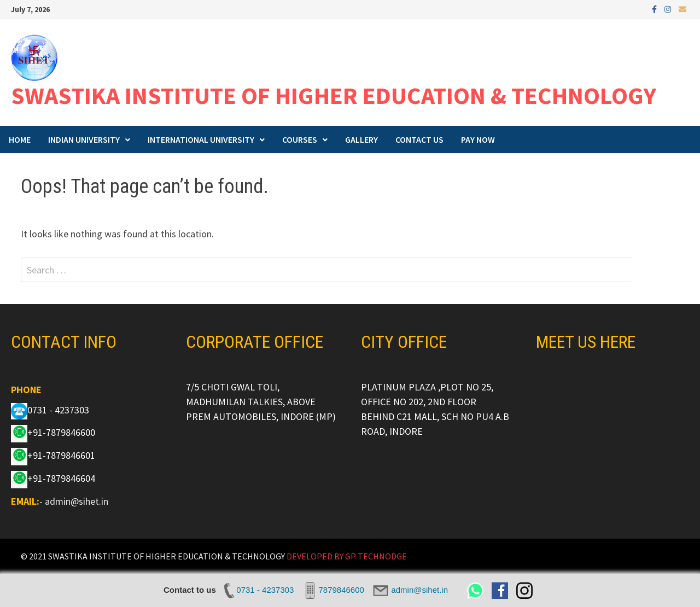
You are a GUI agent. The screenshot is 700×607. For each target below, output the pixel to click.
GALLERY (361, 139)
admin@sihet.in (77, 501)
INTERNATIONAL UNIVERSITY (201, 139)
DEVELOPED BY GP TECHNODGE (347, 556)
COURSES (300, 139)
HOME (20, 139)
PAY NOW (478, 139)
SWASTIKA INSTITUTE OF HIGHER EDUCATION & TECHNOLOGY (334, 95)
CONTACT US (419, 139)
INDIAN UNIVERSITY (84, 139)
